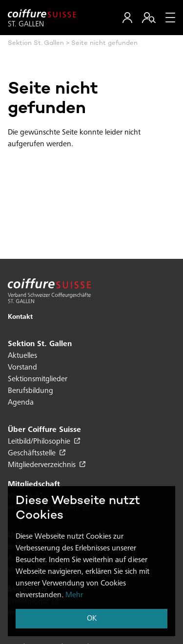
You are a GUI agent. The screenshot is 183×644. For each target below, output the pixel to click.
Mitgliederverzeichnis (47, 465)
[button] (127, 18)
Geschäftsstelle (37, 453)
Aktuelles (22, 356)
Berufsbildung (30, 391)
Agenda (21, 403)
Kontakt (20, 317)
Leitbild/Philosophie (44, 442)
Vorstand (22, 368)
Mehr (74, 595)
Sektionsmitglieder (38, 379)
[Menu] (170, 18)
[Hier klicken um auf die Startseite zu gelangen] (42, 18)
